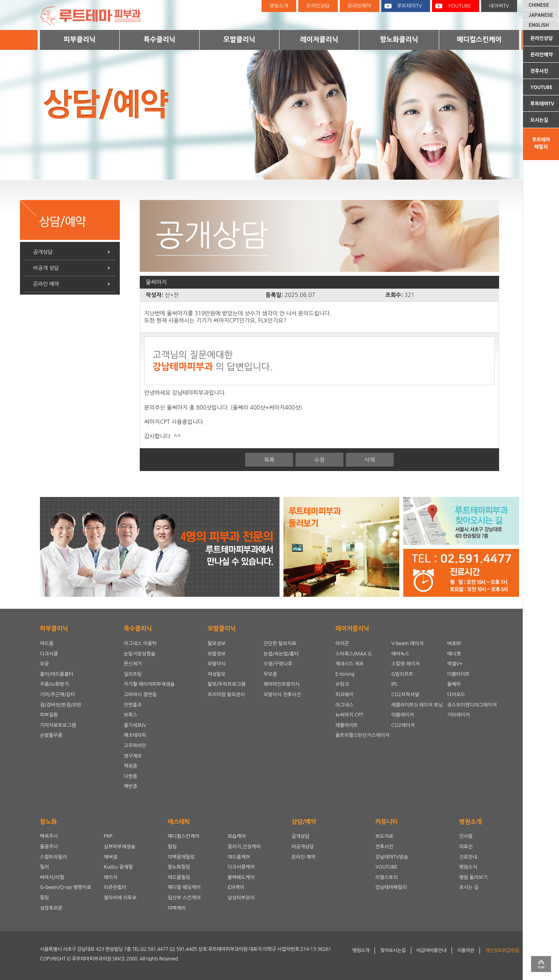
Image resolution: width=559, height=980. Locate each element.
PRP (108, 836)
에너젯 (454, 654)
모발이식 (217, 664)
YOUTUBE (541, 87)
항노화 (48, 822)
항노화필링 (179, 867)
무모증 (270, 674)
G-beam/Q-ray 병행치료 (65, 887)
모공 (45, 664)
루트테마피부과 (96, 15)
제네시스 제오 (350, 664)
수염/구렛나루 (278, 664)
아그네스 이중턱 (140, 643)
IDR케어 (236, 887)
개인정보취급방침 (502, 950)
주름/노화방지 (54, 684)
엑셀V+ (455, 664)
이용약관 (466, 950)
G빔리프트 (402, 674)
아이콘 (342, 643)
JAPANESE (541, 15)
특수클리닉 (160, 39)
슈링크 (342, 684)
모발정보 (217, 654)
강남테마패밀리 (391, 887)
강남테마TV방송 (392, 857)
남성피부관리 (241, 898)
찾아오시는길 (393, 950)
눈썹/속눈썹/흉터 (281, 654)
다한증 (131, 776)
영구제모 (133, 756)
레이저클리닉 (319, 39)
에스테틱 (179, 822)
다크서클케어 (241, 867)
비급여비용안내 (431, 950)
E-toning (345, 674)
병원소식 (468, 867)
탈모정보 (217, 643)
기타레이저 (458, 715)
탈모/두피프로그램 (227, 684)
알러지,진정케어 (244, 847)
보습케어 (237, 836)
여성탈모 (217, 674)
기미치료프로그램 (58, 725)
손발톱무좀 (51, 735)
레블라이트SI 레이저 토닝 (417, 705)
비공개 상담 (46, 268)
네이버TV (499, 6)
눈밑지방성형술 (140, 654)
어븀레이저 (402, 715)
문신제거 (133, 664)
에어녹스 (400, 654)
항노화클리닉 (399, 39)
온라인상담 (541, 38)
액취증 (131, 766)
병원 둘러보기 (473, 877)
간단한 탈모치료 (280, 643)
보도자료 (384, 836)
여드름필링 (179, 877)
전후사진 (539, 71)
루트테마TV (542, 104)
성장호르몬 (51, 908)
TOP (541, 964)
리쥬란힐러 (115, 887)
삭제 (369, 460)
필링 (45, 898)
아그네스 (344, 705)
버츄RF (454, 643)
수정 (319, 460)
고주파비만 (135, 746)
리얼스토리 (387, 877)
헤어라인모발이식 (281, 684)
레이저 (111, 877)
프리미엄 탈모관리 (226, 695)
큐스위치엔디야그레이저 (472, 705)
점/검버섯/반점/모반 (61, 705)
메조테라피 (135, 735)
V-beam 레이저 (407, 643)
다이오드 (456, 695)
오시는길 (539, 120)
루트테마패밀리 (541, 143)
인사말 (466, 836)
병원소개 (279, 6)
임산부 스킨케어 (184, 898)
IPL (394, 684)
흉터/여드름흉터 (56, 674)
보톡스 (131, 715)
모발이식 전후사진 (282, 695)
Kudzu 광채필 (118, 867)
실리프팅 (133, 674)
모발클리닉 (240, 39)
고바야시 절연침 (140, 695)
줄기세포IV (135, 725)
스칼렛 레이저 (405, 664)
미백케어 (177, 908)
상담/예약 (304, 822)
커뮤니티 (387, 822)
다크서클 (49, 654)
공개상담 (43, 252)
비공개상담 (303, 847)
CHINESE (541, 5)
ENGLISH (541, 25)
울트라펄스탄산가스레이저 (362, 735)
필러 (45, 867)
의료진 (466, 847)
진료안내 (468, 857)
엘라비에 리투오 (120, 898)
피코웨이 (344, 695)
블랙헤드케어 (241, 877)
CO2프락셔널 (405, 695)
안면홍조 (133, 705)
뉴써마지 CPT (349, 715)
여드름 (47, 643)
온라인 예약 (46, 284)
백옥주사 (49, 836)
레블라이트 (347, 725)
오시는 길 (469, 887)
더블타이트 (458, 674)
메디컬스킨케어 (479, 39)
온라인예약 (541, 55)
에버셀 (111, 857)
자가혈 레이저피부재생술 (149, 684)
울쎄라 (454, 684)
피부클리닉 (80, 39)
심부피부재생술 (120, 847)
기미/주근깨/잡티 (57, 695)
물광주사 (49, 847)
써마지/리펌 (52, 877)
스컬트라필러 (54, 857)
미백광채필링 (181, 857)
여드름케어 (239, 857)
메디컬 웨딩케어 (184, 887)
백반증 (131, 786)
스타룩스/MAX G (354, 654)
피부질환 (49, 715)
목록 (269, 460)
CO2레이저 (403, 725)
